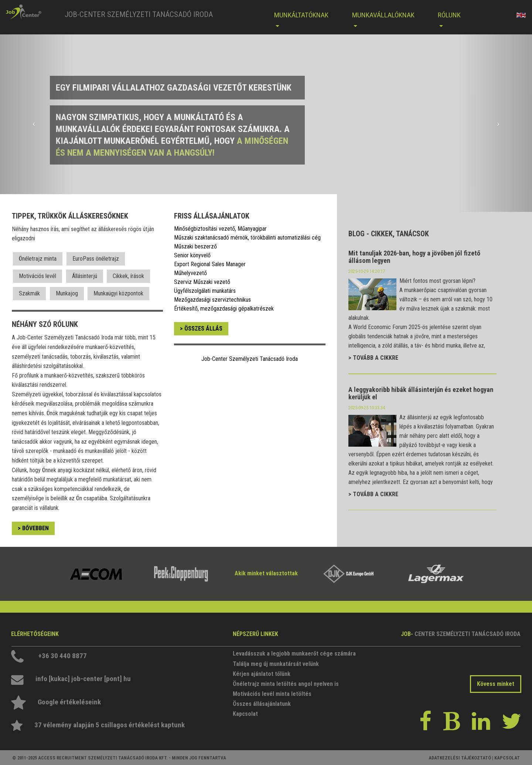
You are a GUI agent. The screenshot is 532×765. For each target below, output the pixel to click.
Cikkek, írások (128, 276)
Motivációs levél (37, 276)
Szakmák (29, 293)
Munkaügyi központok (118, 293)
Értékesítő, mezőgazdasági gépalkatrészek (224, 309)
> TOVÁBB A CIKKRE (373, 358)
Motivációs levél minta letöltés (272, 694)
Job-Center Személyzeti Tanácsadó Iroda (250, 359)
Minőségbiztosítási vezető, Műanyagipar (220, 229)
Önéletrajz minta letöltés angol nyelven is (286, 684)
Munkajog (67, 293)
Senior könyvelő (192, 255)
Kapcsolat (245, 714)
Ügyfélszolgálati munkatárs (205, 291)
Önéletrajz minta (38, 259)
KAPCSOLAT (507, 758)
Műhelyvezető (190, 273)
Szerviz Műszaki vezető (202, 282)
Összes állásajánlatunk (262, 704)
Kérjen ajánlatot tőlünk (262, 674)
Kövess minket (496, 684)
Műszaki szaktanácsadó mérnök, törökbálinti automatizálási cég (247, 238)
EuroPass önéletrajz (96, 259)
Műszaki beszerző (195, 246)
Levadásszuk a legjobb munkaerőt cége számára (288, 654)
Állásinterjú (85, 276)
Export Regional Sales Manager (210, 264)
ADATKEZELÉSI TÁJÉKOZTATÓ (460, 758)
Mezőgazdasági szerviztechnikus (212, 300)
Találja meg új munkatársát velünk (276, 664)
